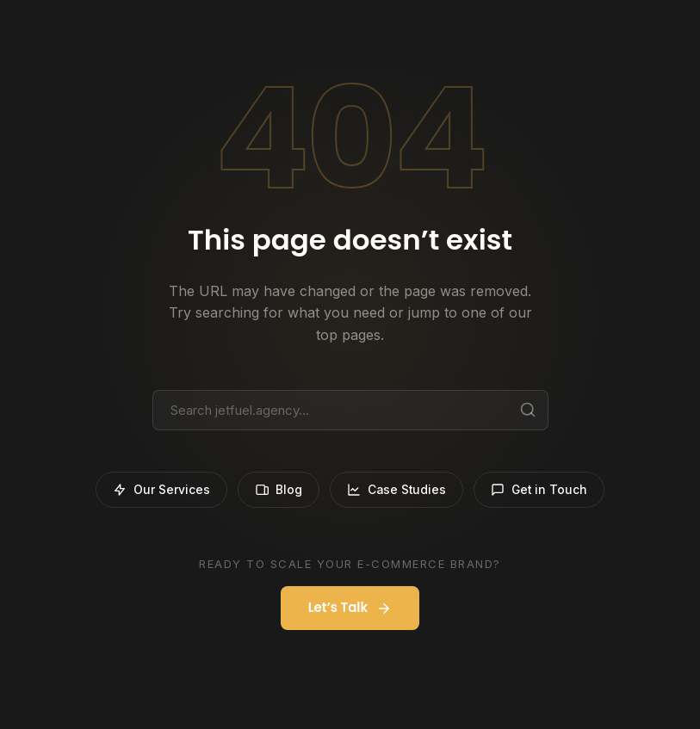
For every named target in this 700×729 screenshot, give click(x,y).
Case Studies (396, 490)
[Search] (528, 410)
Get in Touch (542, 490)
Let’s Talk (350, 609)
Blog (276, 490)
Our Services (157, 490)
